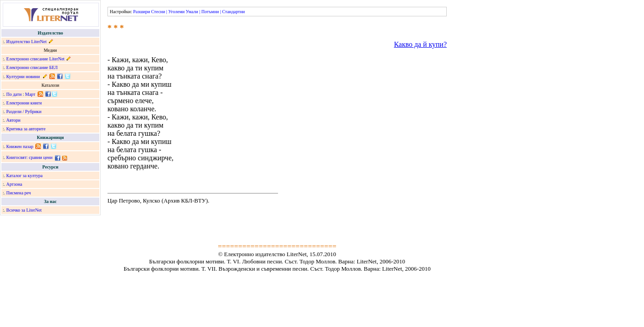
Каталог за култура (24, 176)
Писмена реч (19, 193)
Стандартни (234, 12)
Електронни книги (24, 103)
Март (30, 94)
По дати (14, 94)
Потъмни (210, 12)
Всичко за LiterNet (24, 210)
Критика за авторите (26, 129)
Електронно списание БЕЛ (32, 67)
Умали (192, 12)
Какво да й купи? (420, 44)
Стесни (158, 12)
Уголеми (176, 12)
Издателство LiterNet (27, 42)
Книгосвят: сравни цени (29, 157)
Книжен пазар (20, 146)
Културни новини (23, 77)
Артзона (14, 184)
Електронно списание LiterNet (36, 59)
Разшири (141, 12)
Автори (13, 120)
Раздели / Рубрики (24, 111)
